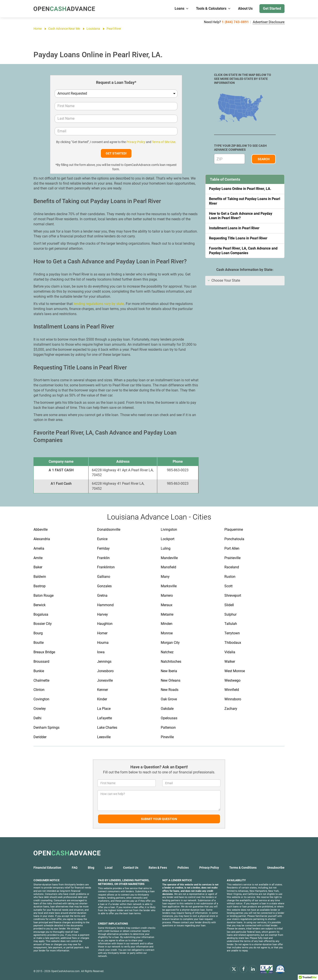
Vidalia (230, 652)
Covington (41, 699)
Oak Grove (169, 699)
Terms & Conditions (243, 868)
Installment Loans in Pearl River (234, 228)
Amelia (39, 548)
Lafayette (104, 718)
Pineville (167, 737)
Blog (91, 868)
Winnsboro (233, 699)
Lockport (168, 539)
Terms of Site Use (164, 142)
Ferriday (103, 548)
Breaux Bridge (44, 652)
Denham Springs (46, 728)
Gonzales (104, 586)
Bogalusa (41, 614)
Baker (38, 567)
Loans (182, 8)
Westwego (232, 680)
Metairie (167, 614)
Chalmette (41, 680)
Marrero (167, 596)
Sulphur (230, 614)
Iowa (101, 652)
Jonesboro (105, 671)
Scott (228, 586)
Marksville (169, 586)
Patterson (168, 728)
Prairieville (232, 558)
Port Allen (232, 548)
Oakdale (167, 709)
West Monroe (235, 671)
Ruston (230, 577)
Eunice (102, 539)
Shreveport (233, 596)
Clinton (39, 690)
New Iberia (169, 671)
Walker (230, 662)
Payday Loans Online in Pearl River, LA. (240, 189)
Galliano (104, 577)
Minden (167, 624)
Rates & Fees (158, 868)
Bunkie (39, 671)
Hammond (105, 605)
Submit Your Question (159, 819)
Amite (38, 558)
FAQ (75, 868)
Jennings (104, 662)
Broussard (41, 662)
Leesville (104, 737)
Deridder (40, 737)
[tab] (245, 281)
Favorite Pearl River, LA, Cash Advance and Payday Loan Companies (243, 251)
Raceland (232, 567)
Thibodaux (233, 643)
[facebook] (243, 969)
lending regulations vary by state (99, 304)
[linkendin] (253, 969)
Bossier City (43, 624)
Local (109, 868)
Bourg (38, 633)
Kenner (103, 690)
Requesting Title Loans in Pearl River (238, 238)
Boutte (39, 643)
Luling (166, 548)
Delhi (37, 718)
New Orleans (171, 680)
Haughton (105, 624)
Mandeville (169, 558)
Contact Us (131, 868)
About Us (245, 8)
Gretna (102, 596)
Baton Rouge (43, 596)
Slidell (229, 605)
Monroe (167, 633)
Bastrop (40, 586)
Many (165, 577)
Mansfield (168, 567)
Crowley (40, 709)
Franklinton (106, 567)
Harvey (103, 614)
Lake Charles (107, 728)
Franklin (103, 558)
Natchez (167, 652)
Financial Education (47, 868)
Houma (103, 643)
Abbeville (41, 529)
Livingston (169, 529)
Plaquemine (234, 529)
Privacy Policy (136, 142)
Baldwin (40, 577)
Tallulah (231, 624)
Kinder (102, 699)
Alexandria (42, 539)
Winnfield (232, 690)
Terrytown (232, 633)
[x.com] (234, 969)
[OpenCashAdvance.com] (64, 9)
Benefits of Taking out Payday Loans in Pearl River (245, 201)
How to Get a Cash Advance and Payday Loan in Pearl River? (241, 216)
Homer (102, 633)
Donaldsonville (109, 529)
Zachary (231, 709)
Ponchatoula (234, 539)
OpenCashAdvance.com (65, 971)
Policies (183, 868)
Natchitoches (171, 662)
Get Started (272, 8)
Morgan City (170, 643)
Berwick (40, 605)
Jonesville (105, 680)
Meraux (167, 605)
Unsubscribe (276, 868)
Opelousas (169, 718)
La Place (104, 709)
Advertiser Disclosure (269, 22)
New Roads (170, 690)
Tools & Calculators (214, 8)
